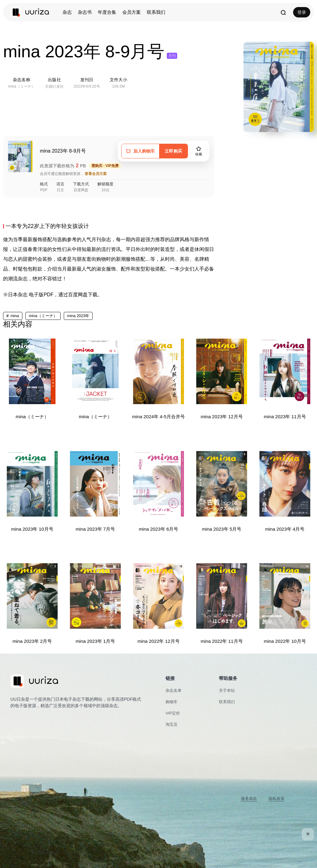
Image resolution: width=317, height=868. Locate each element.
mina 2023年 (78, 316)
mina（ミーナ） (43, 316)
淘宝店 (172, 724)
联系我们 (156, 12)
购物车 (172, 702)
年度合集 (107, 12)
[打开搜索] (283, 12)
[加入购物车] (140, 151)
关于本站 (227, 690)
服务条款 (249, 799)
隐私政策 (277, 799)
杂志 (67, 12)
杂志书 (85, 12)
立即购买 (173, 151)
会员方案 (132, 12)
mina (15, 316)
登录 (302, 12)
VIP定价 (173, 713)
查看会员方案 (96, 174)
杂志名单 (174, 690)
